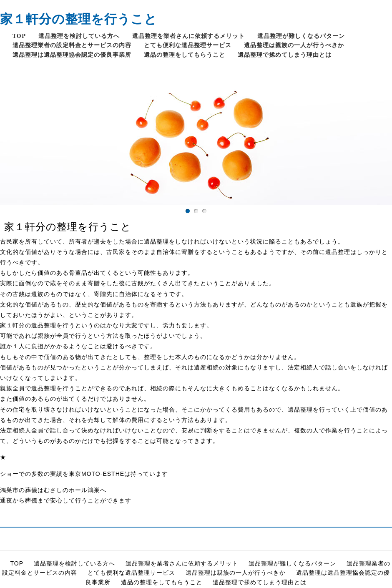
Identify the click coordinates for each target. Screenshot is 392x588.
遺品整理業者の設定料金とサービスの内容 (72, 45)
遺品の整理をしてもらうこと (185, 54)
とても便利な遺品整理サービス (188, 45)
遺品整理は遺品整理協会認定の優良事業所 (72, 54)
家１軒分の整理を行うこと (79, 19)
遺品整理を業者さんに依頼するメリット (188, 36)
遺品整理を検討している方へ (79, 36)
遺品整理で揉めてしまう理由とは (285, 54)
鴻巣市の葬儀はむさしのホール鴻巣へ (53, 490)
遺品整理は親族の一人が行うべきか (294, 45)
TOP (19, 36)
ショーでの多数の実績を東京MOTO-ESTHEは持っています (84, 474)
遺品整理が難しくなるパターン (301, 36)
